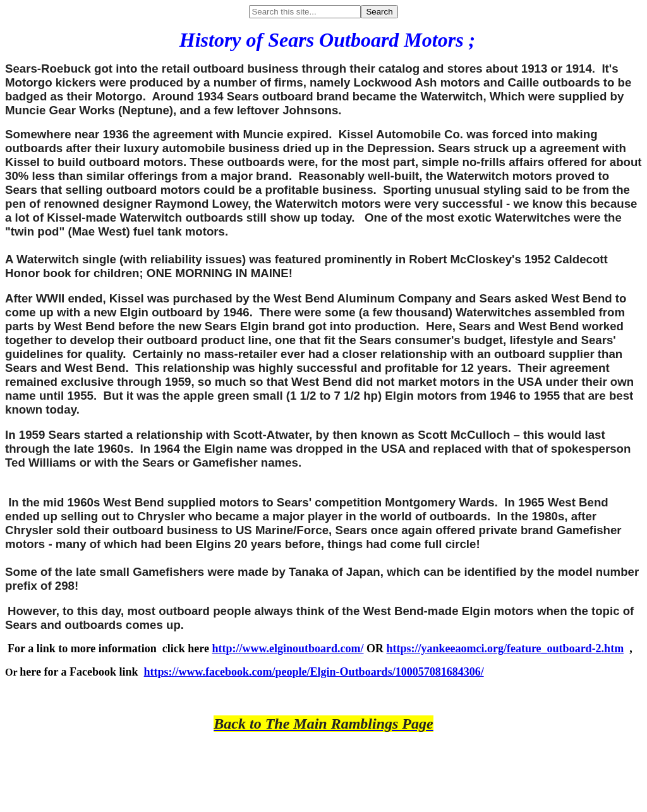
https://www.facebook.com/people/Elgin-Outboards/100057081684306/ (314, 672)
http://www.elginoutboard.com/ (287, 648)
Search (379, 12)
